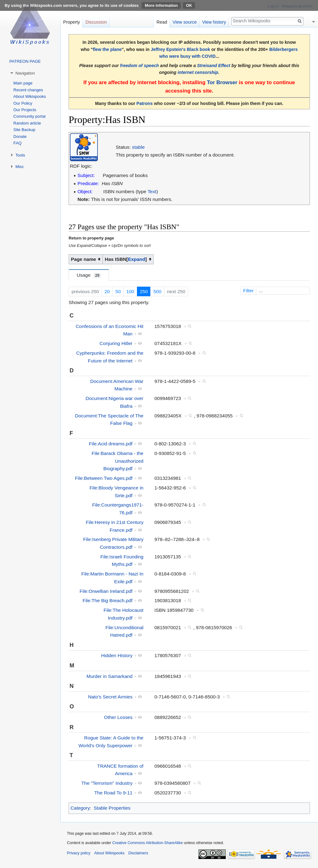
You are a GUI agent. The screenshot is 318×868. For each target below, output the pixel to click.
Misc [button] (20, 167)
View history (214, 22)
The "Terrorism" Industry (107, 783)
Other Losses (118, 717)
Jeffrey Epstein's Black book (180, 49)
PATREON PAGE (25, 61)
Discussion (96, 22)
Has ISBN (116, 259)
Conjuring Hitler (116, 343)
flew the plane (107, 49)
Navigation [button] (25, 73)
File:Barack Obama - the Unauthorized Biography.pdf (118, 461)
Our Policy (23, 103)
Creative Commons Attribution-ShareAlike (147, 843)
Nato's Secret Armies (110, 697)
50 (118, 291)
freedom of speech (139, 66)
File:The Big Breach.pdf (108, 600)
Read (162, 22)
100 (130, 291)
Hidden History (117, 655)
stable (138, 147)
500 (157, 291)
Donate (20, 136)
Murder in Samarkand (110, 676)
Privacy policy (79, 853)
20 (107, 291)
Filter (276, 291)
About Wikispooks (30, 96)
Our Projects (25, 110)
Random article (27, 123)
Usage (89, 275)
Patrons (144, 103)
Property (71, 22)
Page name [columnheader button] (83, 259)
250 (144, 291)
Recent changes (28, 90)
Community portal (29, 116)
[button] (137, 259)
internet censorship (198, 72)
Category (80, 808)
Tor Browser (222, 82)
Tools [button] (20, 155)
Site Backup (24, 130)
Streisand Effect (214, 66)
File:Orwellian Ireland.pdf (106, 591)
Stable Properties (112, 808)
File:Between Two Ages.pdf (104, 478)
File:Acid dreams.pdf (111, 444)
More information (161, 5)
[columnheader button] (128, 259)
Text (152, 191)
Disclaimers (138, 853)
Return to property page (91, 238)
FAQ (17, 143)
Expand (137, 259)
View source (185, 22)
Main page (23, 83)
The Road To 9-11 (114, 793)
